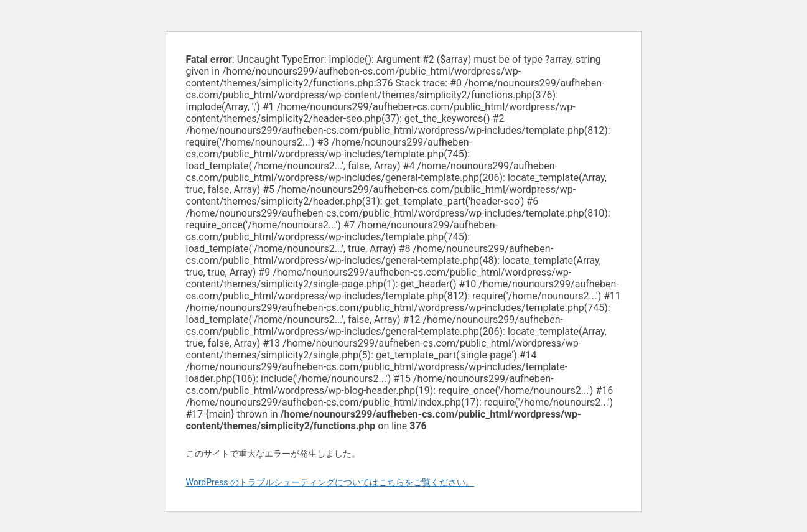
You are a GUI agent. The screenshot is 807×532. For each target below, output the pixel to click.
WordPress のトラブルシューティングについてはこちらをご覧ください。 (330, 482)
